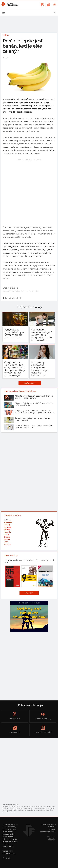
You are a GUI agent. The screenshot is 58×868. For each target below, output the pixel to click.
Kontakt (52, 829)
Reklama (52, 827)
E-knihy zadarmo (48, 824)
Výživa (6, 35)
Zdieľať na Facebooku (13, 298)
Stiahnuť (29, 593)
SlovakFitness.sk (10, 5)
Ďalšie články (30, 383)
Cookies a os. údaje (48, 832)
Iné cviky (7, 544)
